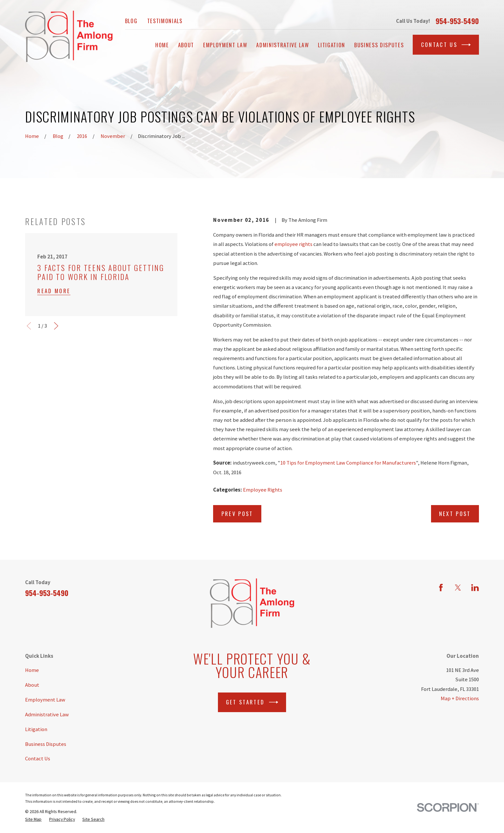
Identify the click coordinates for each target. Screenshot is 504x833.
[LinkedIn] (475, 588)
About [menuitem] (186, 45)
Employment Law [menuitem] (225, 45)
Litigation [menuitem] (332, 45)
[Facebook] (441, 588)
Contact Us (446, 45)
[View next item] (56, 326)
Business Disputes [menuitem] (379, 45)
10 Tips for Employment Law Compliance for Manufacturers (348, 463)
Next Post (455, 514)
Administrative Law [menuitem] (283, 45)
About (32, 685)
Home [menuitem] (162, 45)
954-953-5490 (457, 21)
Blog (131, 21)
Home (32, 670)
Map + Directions (460, 698)
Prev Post (237, 514)
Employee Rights (263, 490)
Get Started (252, 702)
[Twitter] (458, 588)
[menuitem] (33, 819)
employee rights (293, 244)
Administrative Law (47, 715)
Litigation (36, 729)
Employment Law (45, 700)
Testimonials (165, 21)
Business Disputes (46, 744)
